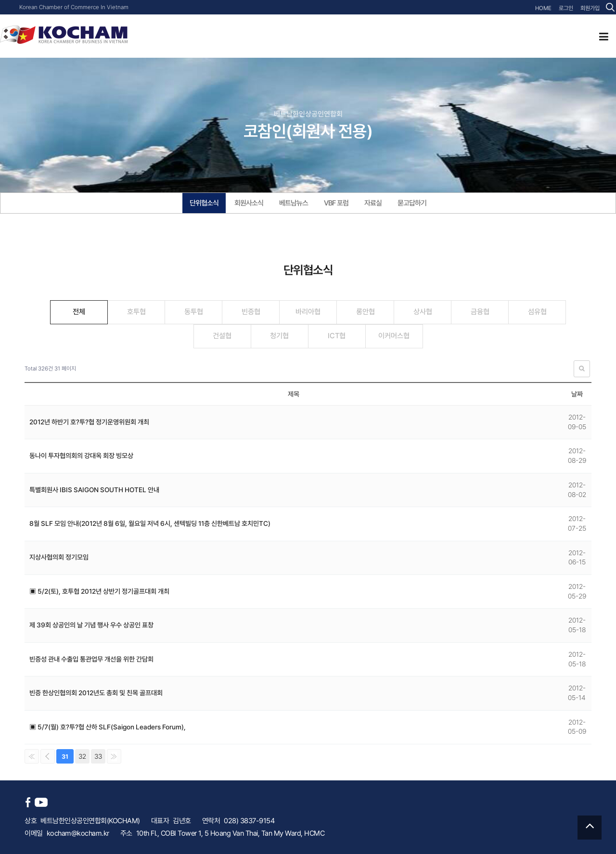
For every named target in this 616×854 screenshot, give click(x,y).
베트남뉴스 (294, 203)
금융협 (480, 312)
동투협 (194, 312)
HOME (543, 8)
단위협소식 (204, 203)
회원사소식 (249, 203)
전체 (79, 312)
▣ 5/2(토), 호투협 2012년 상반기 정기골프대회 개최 (99, 591)
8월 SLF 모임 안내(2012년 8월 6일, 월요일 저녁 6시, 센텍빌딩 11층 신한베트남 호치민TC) (150, 523)
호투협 (136, 312)
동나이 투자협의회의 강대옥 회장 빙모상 (81, 456)
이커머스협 (394, 336)
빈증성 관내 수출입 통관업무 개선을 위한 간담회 (91, 659)
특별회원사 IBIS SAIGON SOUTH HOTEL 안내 (94, 490)
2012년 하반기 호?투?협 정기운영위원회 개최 (89, 422)
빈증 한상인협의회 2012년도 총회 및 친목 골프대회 (96, 693)
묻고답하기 (412, 203)
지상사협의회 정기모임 (59, 557)
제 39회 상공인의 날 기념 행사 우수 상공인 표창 (91, 625)
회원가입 (590, 8)
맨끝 (114, 756)
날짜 (577, 394)
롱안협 (366, 312)
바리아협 (308, 312)
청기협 (279, 336)
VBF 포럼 (336, 203)
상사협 (423, 312)
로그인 (566, 8)
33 (98, 756)
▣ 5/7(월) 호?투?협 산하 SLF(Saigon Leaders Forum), (108, 727)
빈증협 (251, 312)
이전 (48, 756)
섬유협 (537, 312)
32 (82, 756)
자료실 (373, 203)
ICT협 (337, 336)
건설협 (222, 336)
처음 (32, 756)
